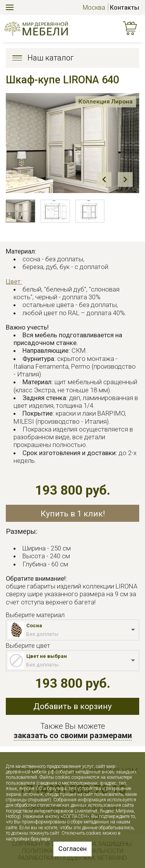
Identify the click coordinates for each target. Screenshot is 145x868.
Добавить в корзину (72, 706)
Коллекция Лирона (105, 102)
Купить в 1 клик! (73, 513)
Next (125, 179)
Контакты (125, 8)
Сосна (34, 626)
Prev (104, 179)
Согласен (72, 849)
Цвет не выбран (47, 656)
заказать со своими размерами (73, 735)
